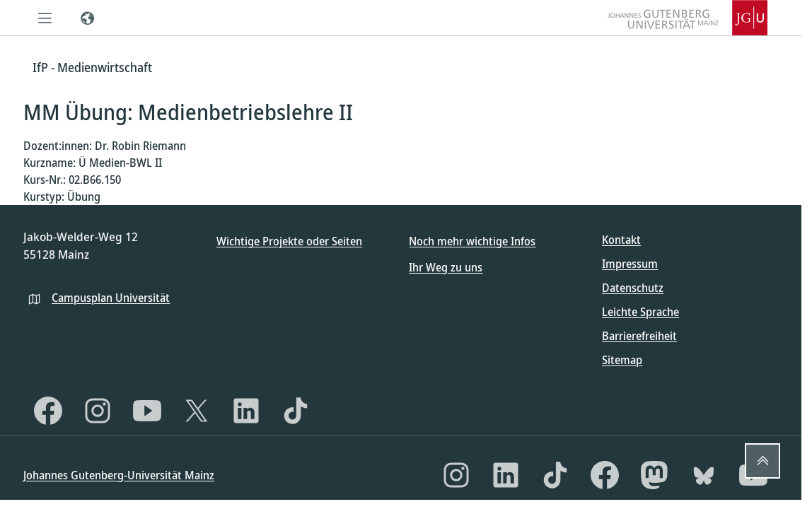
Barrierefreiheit (639, 336)
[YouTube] (147, 411)
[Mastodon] (654, 475)
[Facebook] (48, 411)
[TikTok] (296, 411)
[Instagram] (98, 411)
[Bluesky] (704, 475)
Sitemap (622, 360)
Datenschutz (633, 288)
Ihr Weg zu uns (446, 267)
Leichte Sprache (640, 312)
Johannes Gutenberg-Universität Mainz (119, 475)
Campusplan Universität (111, 298)
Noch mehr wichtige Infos (472, 241)
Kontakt (621, 240)
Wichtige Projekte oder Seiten (289, 241)
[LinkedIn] (246, 411)
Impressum (630, 264)
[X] (197, 411)
